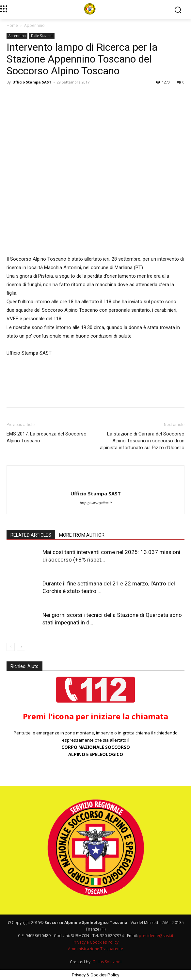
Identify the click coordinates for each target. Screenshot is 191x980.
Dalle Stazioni (42, 36)
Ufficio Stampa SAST (32, 82)
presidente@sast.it (156, 936)
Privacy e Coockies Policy (95, 942)
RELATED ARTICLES (31, 535)
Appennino (34, 25)
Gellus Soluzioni (107, 962)
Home (12, 25)
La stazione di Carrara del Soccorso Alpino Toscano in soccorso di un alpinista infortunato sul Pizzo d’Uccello (142, 441)
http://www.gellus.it (96, 503)
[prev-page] (11, 647)
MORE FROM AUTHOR (82, 535)
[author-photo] (96, 483)
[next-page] (21, 647)
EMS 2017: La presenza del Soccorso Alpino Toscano (47, 437)
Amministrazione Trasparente (95, 949)
